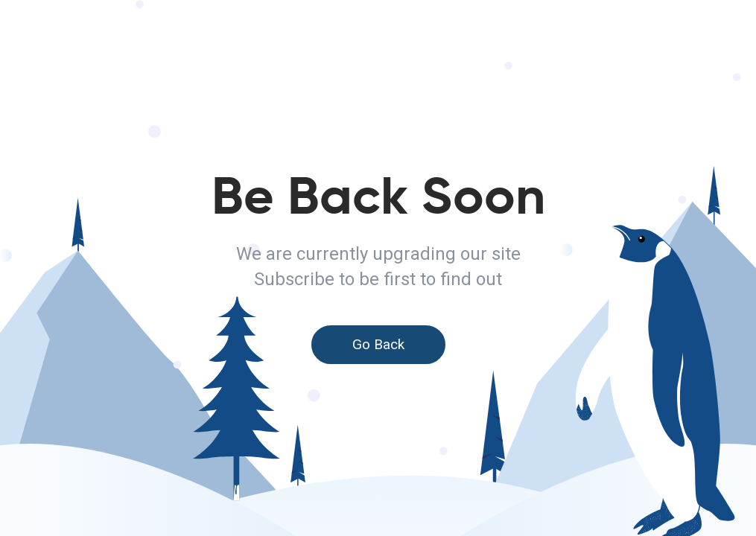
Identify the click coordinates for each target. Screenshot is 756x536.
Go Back (378, 344)
